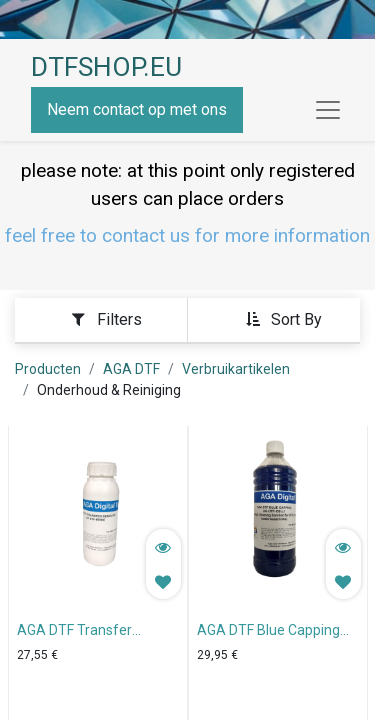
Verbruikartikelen (236, 369)
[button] (283, 319)
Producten (48, 369)
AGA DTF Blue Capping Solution (268, 632)
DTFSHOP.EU (106, 67)
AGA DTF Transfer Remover (74, 632)
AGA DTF (131, 369)
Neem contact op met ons (137, 109)
